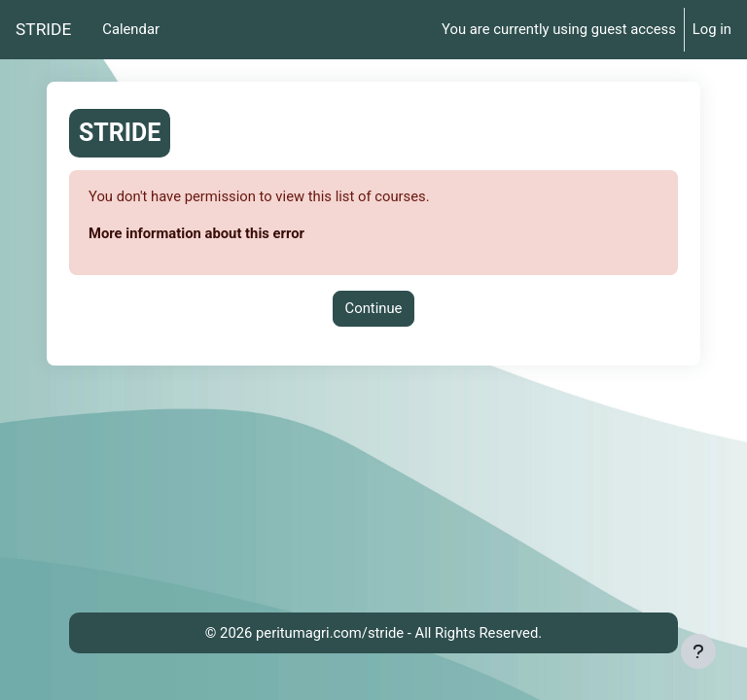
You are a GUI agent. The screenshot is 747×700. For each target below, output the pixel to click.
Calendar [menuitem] (131, 29)
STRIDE (43, 29)
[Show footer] (698, 651)
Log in (712, 29)
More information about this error (196, 233)
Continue (374, 308)
